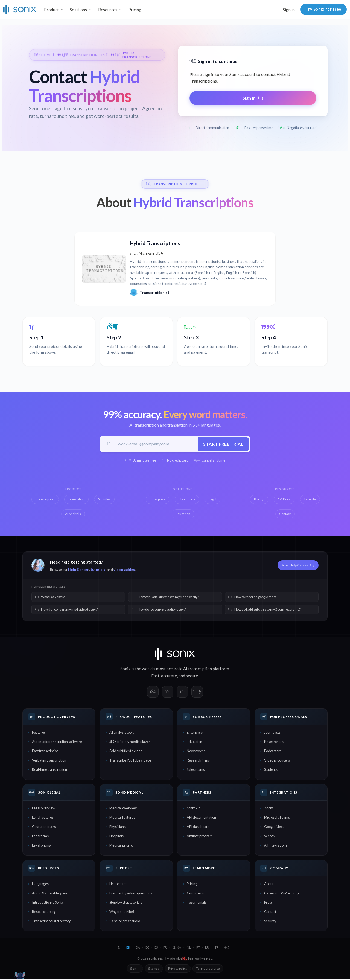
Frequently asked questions (131, 894)
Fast (155, 676)
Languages (40, 885)
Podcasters (273, 752)
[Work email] (156, 444)
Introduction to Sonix (47, 903)
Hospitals (116, 837)
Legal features (43, 818)
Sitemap (154, 969)
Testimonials (197, 903)
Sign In (253, 98)
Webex (270, 837)
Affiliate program (200, 837)
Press (268, 903)
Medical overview (123, 809)
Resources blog (44, 912)
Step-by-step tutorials (126, 903)
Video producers (277, 761)
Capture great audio (125, 922)
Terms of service (208, 969)
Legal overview (44, 809)
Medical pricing (121, 846)
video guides (124, 570)
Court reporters (44, 827)
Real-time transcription (49, 770)
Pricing (135, 10)
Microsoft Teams (277, 818)
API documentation (201, 818)
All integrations (276, 846)
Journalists (272, 733)
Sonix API (194, 809)
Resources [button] (108, 10)
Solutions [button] (78, 10)
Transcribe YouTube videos (130, 761)
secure (192, 676)
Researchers (274, 742)
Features (39, 733)
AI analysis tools (122, 733)
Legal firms (40, 837)
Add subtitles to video (126, 752)
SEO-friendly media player (130, 742)
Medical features (122, 818)
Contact (270, 912)
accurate (169, 676)
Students (271, 770)
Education (194, 742)
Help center (118, 885)
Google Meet (274, 827)
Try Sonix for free (323, 9)
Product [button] (51, 10)
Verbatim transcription (49, 761)
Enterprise (195, 733)
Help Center (78, 570)
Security (270, 922)
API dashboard (198, 827)
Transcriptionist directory (51, 922)
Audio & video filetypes (50, 894)
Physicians (117, 827)
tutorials (98, 570)
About (269, 885)
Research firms (198, 761)
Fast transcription (45, 752)
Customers (195, 894)
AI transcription (198, 669)
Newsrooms (196, 752)
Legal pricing (42, 846)
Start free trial (223, 444)
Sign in (289, 10)
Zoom (269, 809)
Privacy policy (178, 969)
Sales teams (196, 770)
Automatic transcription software (57, 742)
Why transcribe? (122, 912)
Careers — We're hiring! (282, 894)
